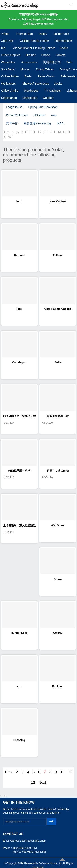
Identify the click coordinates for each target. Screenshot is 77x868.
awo (54, 115)
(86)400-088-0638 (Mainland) (29, 852)
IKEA (60, 123)
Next (42, 783)
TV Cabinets (53, 91)
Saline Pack (61, 34)
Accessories (29, 62)
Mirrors (25, 69)
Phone (46, 55)
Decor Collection (17, 115)
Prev (9, 772)
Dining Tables (45, 69)
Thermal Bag (24, 34)
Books (64, 48)
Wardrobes (31, 91)
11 (70, 772)
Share (3, 795)
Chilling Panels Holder (35, 41)
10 (62, 772)
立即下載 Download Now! (38, 24)
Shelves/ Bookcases (36, 83)
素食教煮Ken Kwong (37, 123)
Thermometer (63, 41)
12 (33, 783)
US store (39, 115)
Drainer (31, 55)
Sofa (69, 62)
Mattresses (30, 98)
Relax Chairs (46, 76)
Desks (58, 83)
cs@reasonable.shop (34, 841)
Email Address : (12, 841)
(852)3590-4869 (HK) (25, 848)
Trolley (43, 34)
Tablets (61, 55)
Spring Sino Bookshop (43, 107)
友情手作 (12, 123)
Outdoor (48, 98)
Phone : (8, 848)
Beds (28, 76)
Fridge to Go (14, 107)
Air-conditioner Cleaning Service (34, 48)
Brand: (9, 132)
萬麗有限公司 (52, 62)
